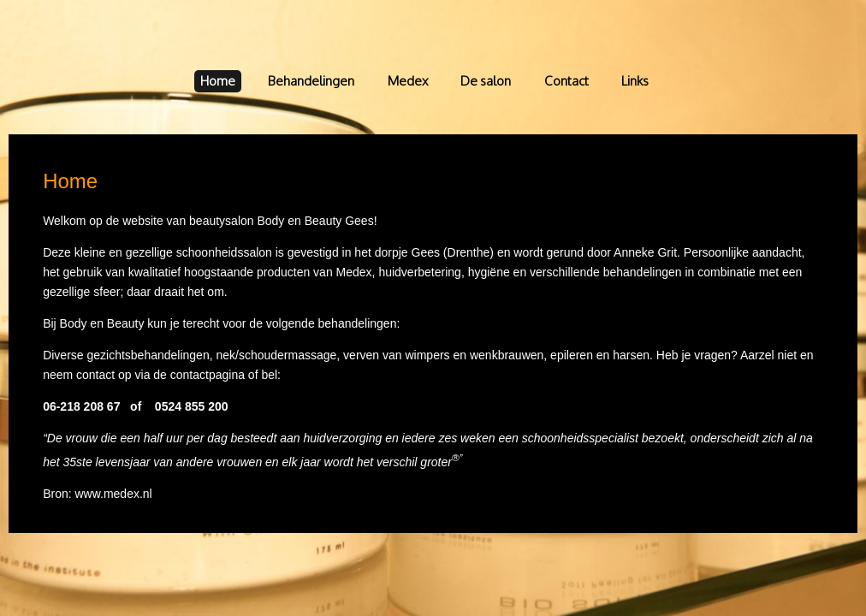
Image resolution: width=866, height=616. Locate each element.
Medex (408, 81)
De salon (486, 81)
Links (635, 81)
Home (218, 81)
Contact (566, 81)
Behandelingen (311, 81)
